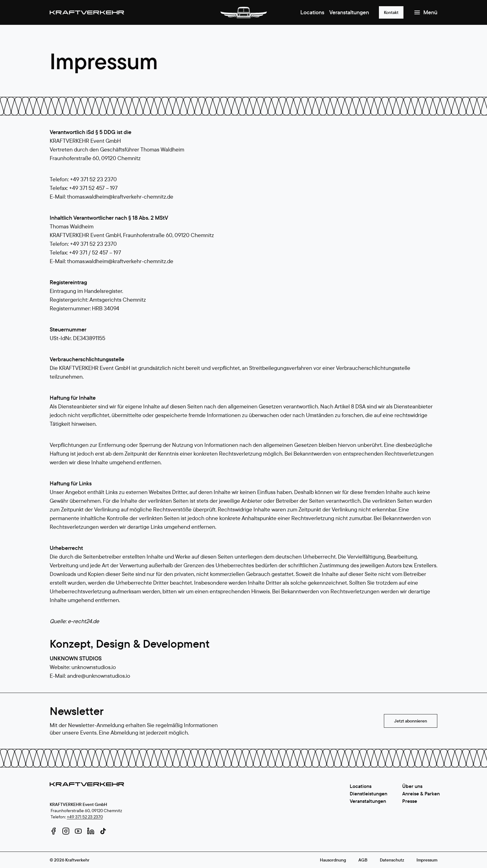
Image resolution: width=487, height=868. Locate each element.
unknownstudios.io (94, 667)
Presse (410, 801)
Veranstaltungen (349, 12)
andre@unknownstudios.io (99, 676)
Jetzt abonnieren (411, 721)
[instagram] (66, 831)
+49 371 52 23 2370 (85, 817)
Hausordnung (333, 860)
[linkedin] (91, 831)
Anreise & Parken (421, 794)
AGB (363, 860)
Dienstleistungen (369, 794)
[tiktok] (103, 831)
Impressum (427, 860)
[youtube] (78, 831)
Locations (312, 12)
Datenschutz (392, 860)
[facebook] (53, 831)
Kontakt (391, 12)
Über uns (412, 786)
